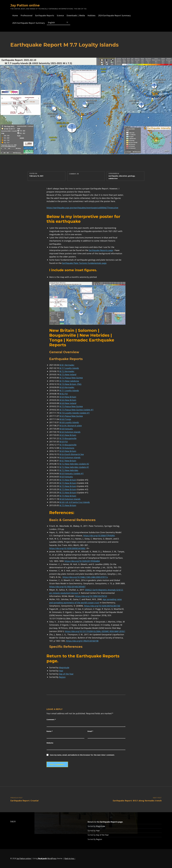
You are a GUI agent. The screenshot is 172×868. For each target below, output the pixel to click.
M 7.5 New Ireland (68, 374)
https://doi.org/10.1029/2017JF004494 (82, 561)
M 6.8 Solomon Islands (70, 499)
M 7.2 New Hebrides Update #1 (74, 467)
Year (61, 671)
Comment (51, 719)
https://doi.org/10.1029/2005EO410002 (67, 548)
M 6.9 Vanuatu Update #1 (72, 473)
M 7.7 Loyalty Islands (69, 368)
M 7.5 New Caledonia (69, 381)
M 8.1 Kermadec (67, 365)
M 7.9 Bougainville (68, 438)
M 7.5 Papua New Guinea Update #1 (76, 410)
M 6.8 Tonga (65, 419)
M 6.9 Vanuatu (66, 477)
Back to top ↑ (70, 858)
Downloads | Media (76, 15)
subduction (113, 178)
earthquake (113, 176)
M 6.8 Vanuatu (66, 429)
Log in (13, 821)
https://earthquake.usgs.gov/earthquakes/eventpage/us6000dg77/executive (82, 208)
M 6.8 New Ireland (68, 403)
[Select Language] (59, 22)
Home (15, 15)
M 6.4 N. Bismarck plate (71, 426)
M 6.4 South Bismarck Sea (72, 454)
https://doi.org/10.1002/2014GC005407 (67, 587)
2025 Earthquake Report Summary (29, 23)
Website (50, 743)
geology (131, 176)
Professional (26, 15)
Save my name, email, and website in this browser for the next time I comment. (82, 755)
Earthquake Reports (45, 15)
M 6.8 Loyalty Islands (69, 422)
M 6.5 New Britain (68, 435)
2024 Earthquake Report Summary (114, 15)
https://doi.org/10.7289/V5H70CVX (91, 596)
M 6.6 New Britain (68, 400)
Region (62, 677)
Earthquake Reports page (101, 250)
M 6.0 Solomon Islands (70, 432)
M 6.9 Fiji (64, 442)
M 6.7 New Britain (68, 461)
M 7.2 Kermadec (67, 371)
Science (60, 15)
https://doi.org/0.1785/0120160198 (82, 641)
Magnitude (64, 667)
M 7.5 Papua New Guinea (71, 406)
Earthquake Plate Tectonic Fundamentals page (84, 263)
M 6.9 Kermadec (67, 387)
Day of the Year (66, 674)
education (123, 176)
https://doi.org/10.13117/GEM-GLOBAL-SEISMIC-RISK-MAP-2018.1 (95, 631)
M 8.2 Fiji (64, 394)
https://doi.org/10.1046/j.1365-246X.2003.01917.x (85, 577)
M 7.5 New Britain (68, 480)
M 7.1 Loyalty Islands (69, 390)
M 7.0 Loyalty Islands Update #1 (75, 413)
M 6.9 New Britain (68, 397)
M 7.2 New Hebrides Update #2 (74, 464)
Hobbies (91, 15)
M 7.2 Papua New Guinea (71, 378)
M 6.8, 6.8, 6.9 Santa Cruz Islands (75, 502)
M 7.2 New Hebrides (69, 470)
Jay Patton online (25, 5)
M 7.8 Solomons (67, 448)
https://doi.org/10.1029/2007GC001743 (102, 606)
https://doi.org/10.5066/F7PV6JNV (99, 536)
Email (90, 731)
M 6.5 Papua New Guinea (71, 416)
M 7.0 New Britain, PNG (70, 384)
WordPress (52, 858)
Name (50, 731)
